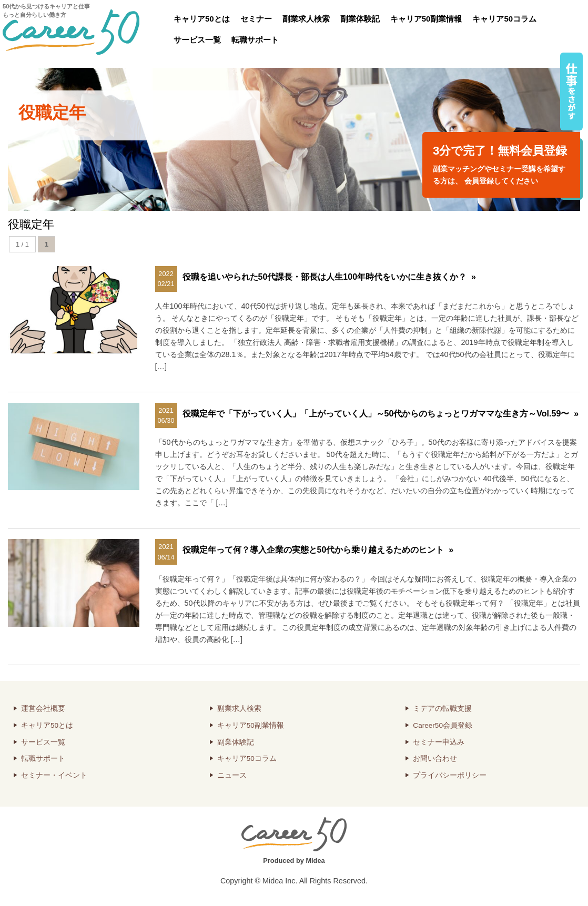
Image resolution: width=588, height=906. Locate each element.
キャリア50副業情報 (426, 19)
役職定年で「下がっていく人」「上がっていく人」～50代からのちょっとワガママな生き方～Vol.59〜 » (381, 414)
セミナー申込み (439, 742)
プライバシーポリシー (450, 775)
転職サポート (255, 40)
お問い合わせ (435, 759)
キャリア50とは (202, 19)
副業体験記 (360, 19)
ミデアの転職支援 (442, 709)
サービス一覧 (197, 40)
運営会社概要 (43, 709)
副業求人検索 (306, 19)
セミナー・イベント (54, 775)
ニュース (232, 775)
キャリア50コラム (504, 19)
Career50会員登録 (443, 725)
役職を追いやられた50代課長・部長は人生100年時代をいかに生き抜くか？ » (329, 277)
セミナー (256, 19)
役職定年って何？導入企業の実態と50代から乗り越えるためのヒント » (318, 550)
